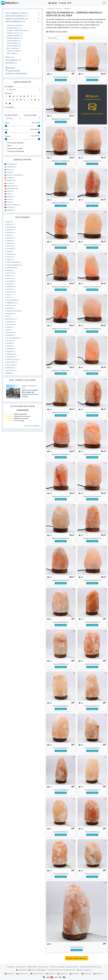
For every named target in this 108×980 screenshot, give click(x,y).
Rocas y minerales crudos (17, 13)
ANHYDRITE (11, 232)
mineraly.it (51, 974)
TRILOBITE (11, 351)
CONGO (10, 172)
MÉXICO (10, 191)
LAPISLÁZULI (11, 305)
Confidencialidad (32, 967)
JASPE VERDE (11, 370)
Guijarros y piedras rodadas (18, 30)
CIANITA (10, 251)
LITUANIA (11, 183)
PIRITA (9, 330)
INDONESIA (11, 180)
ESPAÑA (10, 178)
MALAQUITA (11, 314)
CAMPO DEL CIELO (13, 359)
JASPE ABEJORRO (13, 300)
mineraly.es (62, 974)
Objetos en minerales (15, 22)
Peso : (7, 130)
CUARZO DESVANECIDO (14, 265)
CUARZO (10, 259)
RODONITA (11, 335)
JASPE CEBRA (12, 365)
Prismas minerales (14, 28)
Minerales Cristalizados (17, 19)
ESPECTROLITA (12, 362)
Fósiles (10, 57)
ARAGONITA (11, 238)
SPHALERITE (11, 349)
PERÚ (10, 194)
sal (49, 74)
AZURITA (10, 241)
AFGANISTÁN (12, 164)
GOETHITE (11, 289)
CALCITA (10, 246)
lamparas (67, 9)
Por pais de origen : (31, 115)
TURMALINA (11, 354)
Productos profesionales (17, 73)
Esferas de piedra (14, 43)
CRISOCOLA (11, 257)
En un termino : (10, 107)
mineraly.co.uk (22, 974)
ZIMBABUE (11, 210)
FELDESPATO (11, 281)
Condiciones (11, 967)
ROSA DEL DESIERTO (14, 338)
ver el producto (61, 80)
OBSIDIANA (11, 322)
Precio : (7, 123)
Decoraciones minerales (17, 16)
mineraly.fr (10, 974)
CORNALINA (11, 254)
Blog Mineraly (22, 970)
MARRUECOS (12, 186)
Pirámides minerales (15, 38)
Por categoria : (9, 86)
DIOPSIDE (10, 270)
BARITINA (10, 243)
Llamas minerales (14, 41)
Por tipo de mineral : (11, 115)
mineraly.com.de (37, 974)
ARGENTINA (11, 167)
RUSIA (10, 199)
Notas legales (21, 967)
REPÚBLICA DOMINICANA (15, 175)
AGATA (10, 222)
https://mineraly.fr (86, 970)
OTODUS (10, 327)
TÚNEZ (10, 202)
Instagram (42, 970)
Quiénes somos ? (44, 967)
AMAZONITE (11, 227)
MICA (9, 316)
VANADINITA (11, 357)
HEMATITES (11, 292)
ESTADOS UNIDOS (13, 205)
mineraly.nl (75, 974)
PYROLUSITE (11, 332)
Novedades (10, 68)
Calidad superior (13, 71)
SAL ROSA (10, 341)
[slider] (6, 126)
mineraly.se (98, 974)
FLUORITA (10, 284)
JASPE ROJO (11, 368)
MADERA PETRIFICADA (14, 311)
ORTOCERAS (11, 324)
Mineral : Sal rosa (76, 38)
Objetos (59, 9)
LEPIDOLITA (11, 308)
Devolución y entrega (57, 967)
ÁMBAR (10, 373)
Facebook (32, 970)
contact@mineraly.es (69, 970)
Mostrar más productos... (77, 958)
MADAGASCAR (13, 188)
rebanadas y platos (15, 33)
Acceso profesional (72, 967)
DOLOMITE (11, 273)
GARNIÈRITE (11, 286)
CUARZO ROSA (12, 268)
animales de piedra (14, 51)
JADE (9, 295)
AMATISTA (11, 224)
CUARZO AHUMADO (14, 262)
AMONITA (10, 230)
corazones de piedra (15, 25)
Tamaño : (8, 136)
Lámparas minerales (15, 36)
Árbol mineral (12, 53)
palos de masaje (13, 48)
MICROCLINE (12, 319)
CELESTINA (11, 249)
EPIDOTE (10, 276)
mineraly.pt (86, 974)
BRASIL (10, 170)
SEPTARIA (10, 343)
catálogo (51, 9)
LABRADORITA (12, 303)
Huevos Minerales (14, 46)
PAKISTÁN (11, 196)
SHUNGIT (10, 346)
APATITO (10, 235)
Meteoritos (11, 63)
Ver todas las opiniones (32, 426)
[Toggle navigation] (104, 3)
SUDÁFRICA (11, 207)
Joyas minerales (13, 60)
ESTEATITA (10, 278)
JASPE (9, 297)
